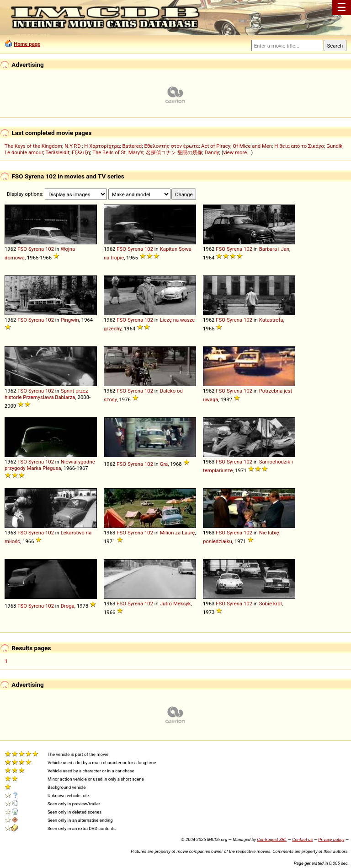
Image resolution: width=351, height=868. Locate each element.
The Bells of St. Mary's (118, 152)
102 (50, 249)
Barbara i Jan (274, 249)
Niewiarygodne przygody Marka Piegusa (50, 465)
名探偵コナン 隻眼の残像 (174, 152)
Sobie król (271, 604)
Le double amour (24, 152)
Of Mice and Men (252, 146)
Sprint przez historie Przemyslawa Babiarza (46, 394)
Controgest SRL (272, 839)
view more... (237, 152)
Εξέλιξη (81, 152)
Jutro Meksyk (175, 604)
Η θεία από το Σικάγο (299, 146)
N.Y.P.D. (73, 146)
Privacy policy (331, 839)
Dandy (212, 152)
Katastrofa (271, 320)
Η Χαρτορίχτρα (102, 146)
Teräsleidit (58, 152)
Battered (132, 146)
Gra (164, 464)
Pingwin (70, 320)
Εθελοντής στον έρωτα (171, 146)
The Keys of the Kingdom (33, 146)
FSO (22, 249)
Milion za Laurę (178, 533)
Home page (27, 44)
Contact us (302, 839)
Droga (68, 606)
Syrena (36, 249)
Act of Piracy (216, 146)
